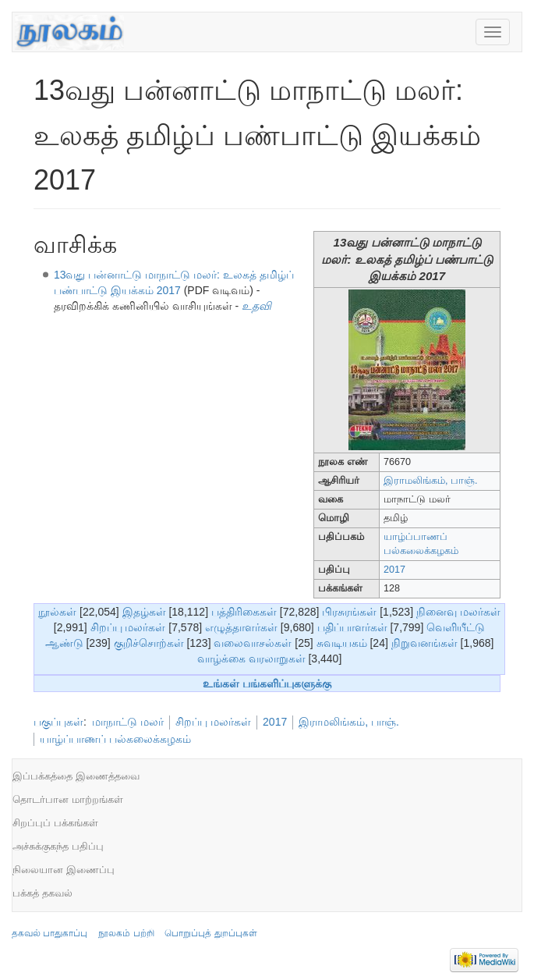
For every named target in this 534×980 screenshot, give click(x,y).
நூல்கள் (57, 612)
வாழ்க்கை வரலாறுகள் (251, 659)
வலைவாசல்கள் (253, 643)
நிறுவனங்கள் (424, 643)
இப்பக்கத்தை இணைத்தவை (76, 776)
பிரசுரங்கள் (349, 612)
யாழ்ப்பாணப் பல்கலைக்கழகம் (115, 739)
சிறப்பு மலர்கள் (128, 627)
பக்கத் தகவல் (42, 893)
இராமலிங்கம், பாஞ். (431, 481)
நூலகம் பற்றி (126, 933)
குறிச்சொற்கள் (149, 643)
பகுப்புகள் (58, 722)
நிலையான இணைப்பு (64, 870)
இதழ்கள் (144, 612)
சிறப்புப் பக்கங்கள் (55, 823)
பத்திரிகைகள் (244, 612)
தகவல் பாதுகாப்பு (50, 933)
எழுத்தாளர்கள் (241, 627)
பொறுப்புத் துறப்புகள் (210, 933)
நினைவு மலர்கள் (458, 612)
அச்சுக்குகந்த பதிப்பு (58, 846)
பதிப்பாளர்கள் (352, 627)
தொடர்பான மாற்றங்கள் (68, 799)
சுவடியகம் (342, 643)
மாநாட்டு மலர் (128, 722)
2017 (394, 570)
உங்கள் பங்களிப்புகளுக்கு (267, 684)
